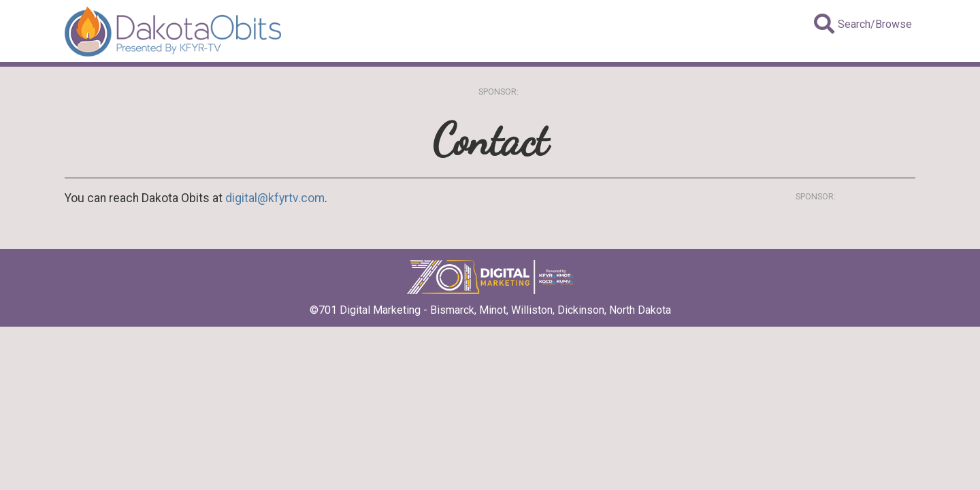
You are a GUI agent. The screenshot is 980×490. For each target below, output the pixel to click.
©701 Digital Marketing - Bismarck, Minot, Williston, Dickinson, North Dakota (490, 306)
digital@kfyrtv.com (275, 198)
